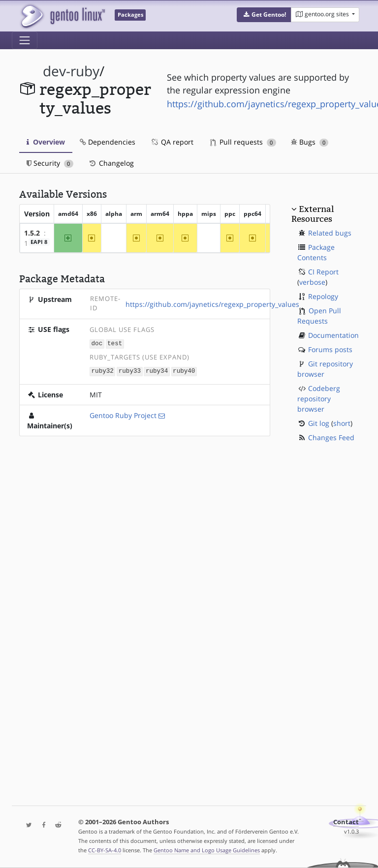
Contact (346, 822)
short (342, 423)
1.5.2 (32, 233)
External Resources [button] (313, 214)
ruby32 (103, 371)
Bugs (310, 142)
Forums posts (330, 349)
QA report (172, 142)
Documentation (333, 335)
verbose (312, 282)
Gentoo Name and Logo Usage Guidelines (207, 850)
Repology (323, 296)
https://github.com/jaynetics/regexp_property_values (212, 304)
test (115, 344)
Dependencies (108, 142)
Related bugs (330, 233)
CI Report (323, 272)
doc (97, 344)
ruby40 (184, 371)
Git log (319, 423)
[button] (264, 15)
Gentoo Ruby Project (123, 414)
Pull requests (243, 142)
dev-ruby (71, 71)
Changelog (111, 163)
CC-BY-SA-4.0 (105, 850)
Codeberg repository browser (319, 399)
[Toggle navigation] (25, 40)
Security (50, 163)
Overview (46, 142)
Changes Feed (331, 437)
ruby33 (130, 371)
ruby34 (157, 371)
